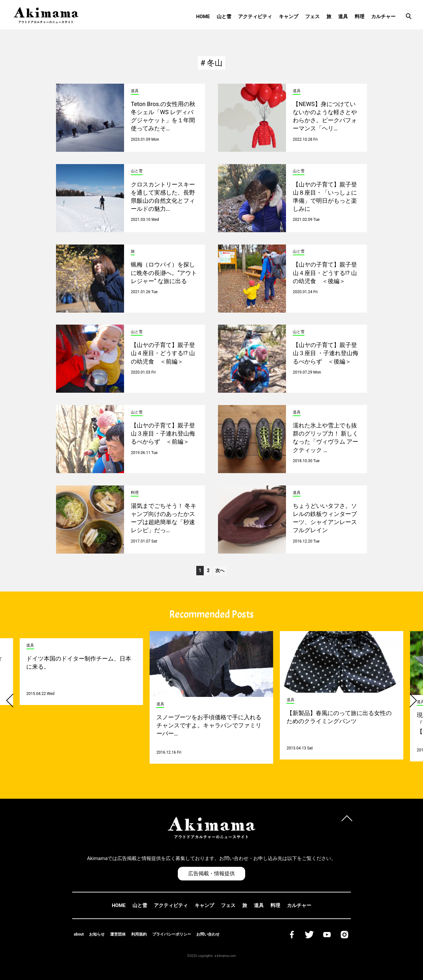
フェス (312, 17)
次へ (220, 570)
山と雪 (224, 17)
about (79, 934)
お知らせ (97, 934)
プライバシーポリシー (172, 934)
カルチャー (383, 17)
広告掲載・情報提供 (211, 873)
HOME (203, 17)
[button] (13, 700)
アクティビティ (255, 17)
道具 (343, 17)
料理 (360, 17)
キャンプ (289, 17)
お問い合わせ (208, 934)
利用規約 (139, 934)
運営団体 (118, 934)
